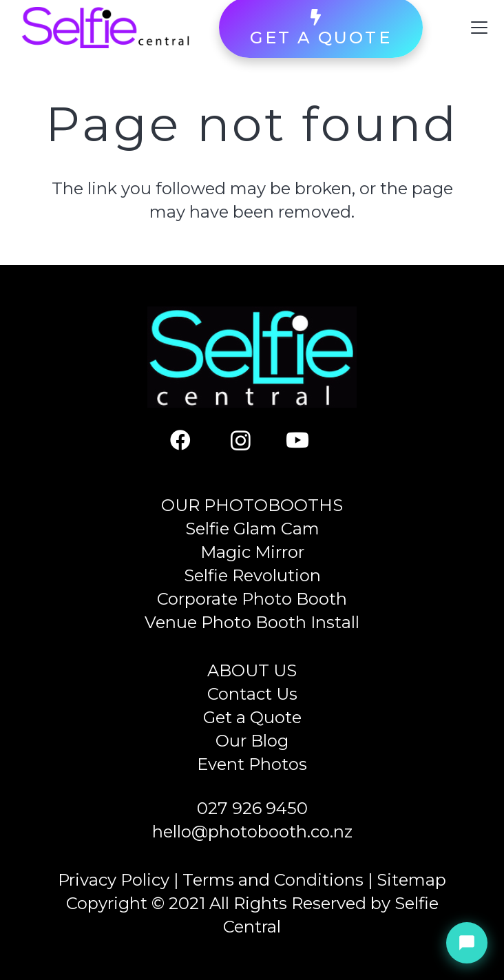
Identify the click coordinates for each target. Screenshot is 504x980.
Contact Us (252, 694)
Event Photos (252, 764)
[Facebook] (194, 440)
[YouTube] (311, 440)
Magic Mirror (252, 552)
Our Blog (252, 741)
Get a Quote (252, 717)
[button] (479, 28)
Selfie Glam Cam (252, 529)
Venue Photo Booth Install (252, 622)
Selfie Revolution (252, 575)
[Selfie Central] (105, 28)
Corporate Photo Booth (252, 599)
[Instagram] (252, 440)
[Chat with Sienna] (467, 943)
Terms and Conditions (273, 880)
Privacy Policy (114, 880)
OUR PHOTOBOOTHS (252, 505)
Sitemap (411, 880)
